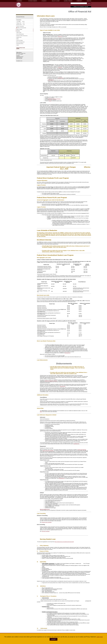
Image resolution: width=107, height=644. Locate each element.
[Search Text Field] (79, 3)
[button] (89, 3)
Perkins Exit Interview (82, 450)
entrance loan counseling (47, 522)
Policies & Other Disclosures (22, 36)
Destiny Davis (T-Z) (21, 25)
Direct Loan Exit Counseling (48, 451)
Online (75, 7)
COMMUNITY (79, 1)
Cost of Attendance (20, 34)
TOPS (18, 45)
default (50, 101)
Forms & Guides (20, 40)
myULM (86, 7)
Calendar (82, 7)
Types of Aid (19, 32)
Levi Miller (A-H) (20, 21)
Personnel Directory (20, 17)
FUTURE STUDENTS (33, 1)
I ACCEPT (53, 639)
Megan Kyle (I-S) (20, 23)
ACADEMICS (19, 1)
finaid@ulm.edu (19, 61)
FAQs (17, 39)
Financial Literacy (20, 44)
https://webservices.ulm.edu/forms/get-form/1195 (64, 542)
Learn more (100, 637)
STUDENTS (44, 1)
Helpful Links (19, 37)
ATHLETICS (89, 1)
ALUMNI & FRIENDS (68, 1)
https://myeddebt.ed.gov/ (45, 509)
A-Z (78, 7)
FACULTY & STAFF (56, 1)
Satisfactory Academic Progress (54, 99)
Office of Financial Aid (21, 28)
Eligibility (18, 31)
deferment (60, 36)
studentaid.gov (61, 78)
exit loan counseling (46, 531)
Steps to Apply (19, 29)
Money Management (20, 42)
